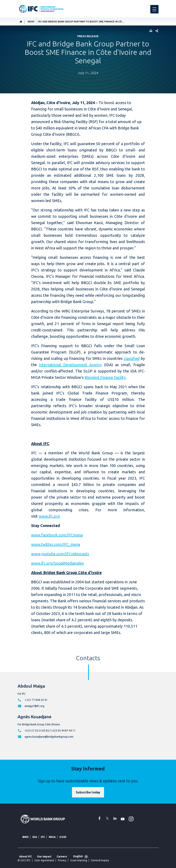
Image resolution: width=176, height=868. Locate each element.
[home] (21, 22)
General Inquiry (100, 860)
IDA (35, 837)
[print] (150, 31)
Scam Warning (79, 860)
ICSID (63, 837)
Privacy (62, 860)
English (78, 856)
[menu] (154, 9)
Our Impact (44, 856)
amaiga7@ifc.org (34, 706)
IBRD (25, 837)
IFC (43, 837)
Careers (62, 856)
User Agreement (44, 860)
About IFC (26, 856)
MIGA (52, 837)
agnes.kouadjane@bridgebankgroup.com (49, 737)
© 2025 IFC (24, 860)
